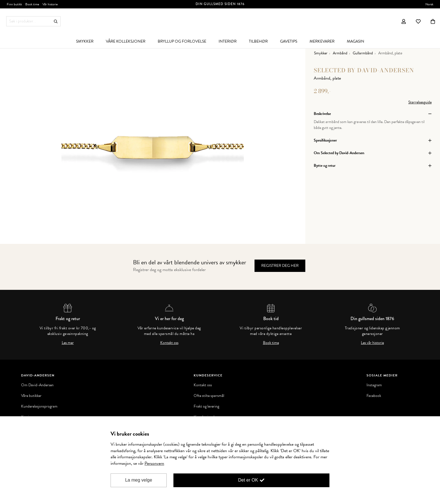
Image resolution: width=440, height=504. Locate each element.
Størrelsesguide (420, 102)
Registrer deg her (280, 266)
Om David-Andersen (37, 385)
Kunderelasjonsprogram (39, 406)
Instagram (374, 385)
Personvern (154, 463)
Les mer (68, 343)
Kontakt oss (169, 343)
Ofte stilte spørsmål (209, 396)
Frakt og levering (206, 406)
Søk (56, 21)
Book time (271, 343)
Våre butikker (31, 396)
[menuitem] (85, 41)
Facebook (374, 396)
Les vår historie (372, 343)
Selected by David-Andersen (364, 70)
